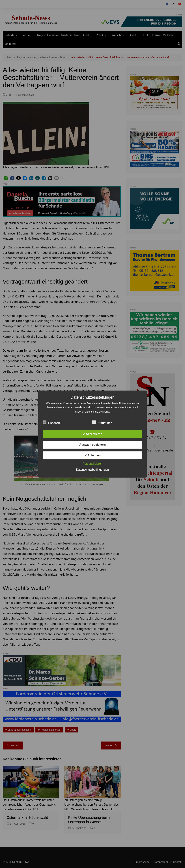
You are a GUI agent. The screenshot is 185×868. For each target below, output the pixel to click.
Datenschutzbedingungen (92, 469)
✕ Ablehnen (92, 455)
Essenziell (52, 422)
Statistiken (102, 422)
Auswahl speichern (92, 444)
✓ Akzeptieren (92, 434)
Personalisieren (92, 463)
